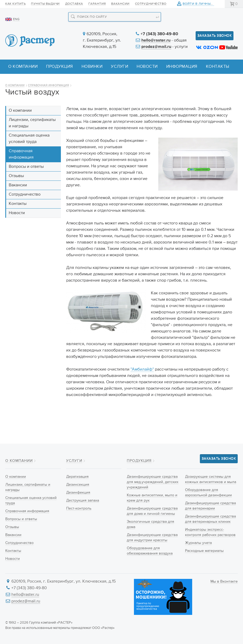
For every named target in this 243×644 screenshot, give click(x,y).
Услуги (120, 67)
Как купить (15, 4)
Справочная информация (49, 85)
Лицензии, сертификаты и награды (32, 123)
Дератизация (77, 477)
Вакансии (120, 4)
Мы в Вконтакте (224, 582)
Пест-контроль (79, 508)
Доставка (74, 4)
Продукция (60, 67)
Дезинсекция (78, 485)
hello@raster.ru (156, 40)
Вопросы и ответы (26, 167)
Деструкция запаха (83, 501)
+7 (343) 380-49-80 (159, 34)
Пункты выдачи (45, 4)
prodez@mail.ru (156, 47)
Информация (182, 67)
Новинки (92, 67)
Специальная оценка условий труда (29, 139)
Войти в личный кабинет (206, 4)
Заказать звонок (215, 36)
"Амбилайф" (142, 370)
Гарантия (97, 4)
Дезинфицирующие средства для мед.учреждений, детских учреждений (153, 482)
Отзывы (16, 176)
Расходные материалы (204, 551)
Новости (147, 67)
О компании (23, 67)
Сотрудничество (151, 4)
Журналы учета (198, 543)
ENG (16, 19)
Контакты (218, 67)
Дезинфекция (78, 493)
